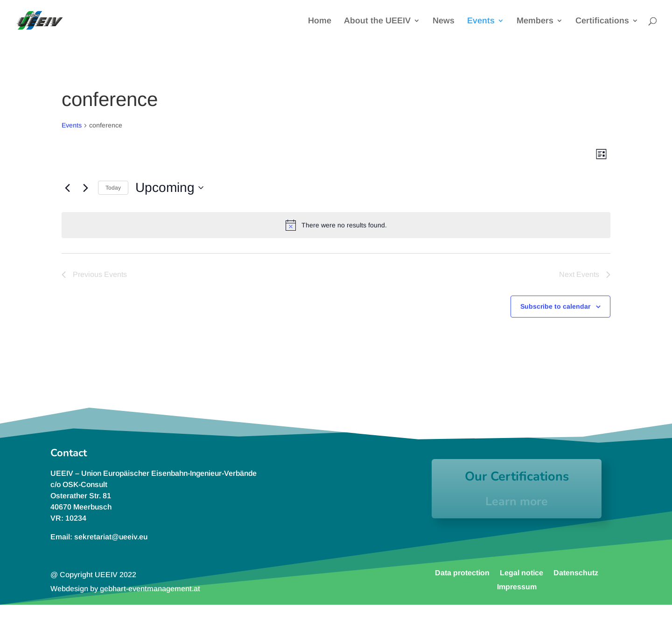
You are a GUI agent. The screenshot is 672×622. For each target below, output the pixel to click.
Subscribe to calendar (555, 306)
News (444, 21)
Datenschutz (576, 573)
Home (320, 21)
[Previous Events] (67, 188)
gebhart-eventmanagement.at (150, 589)
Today (113, 188)
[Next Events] (85, 188)
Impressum (517, 587)
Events (481, 21)
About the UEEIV (377, 21)
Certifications (602, 21)
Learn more (517, 502)
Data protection (462, 573)
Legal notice (521, 573)
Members (535, 21)
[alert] (336, 225)
